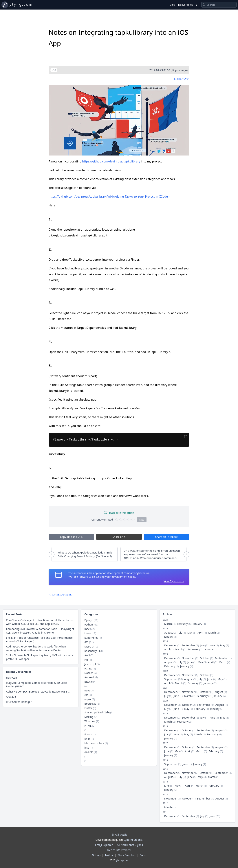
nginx (88, 699)
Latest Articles (60, 595)
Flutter (88, 708)
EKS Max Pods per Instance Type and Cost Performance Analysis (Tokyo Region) (39, 640)
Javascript (90, 664)
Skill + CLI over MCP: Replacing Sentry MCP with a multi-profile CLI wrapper (40, 657)
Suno (143, 855)
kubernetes (91, 638)
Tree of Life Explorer (119, 850)
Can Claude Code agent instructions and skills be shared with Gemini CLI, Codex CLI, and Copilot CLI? (40, 622)
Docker (89, 673)
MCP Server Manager (19, 702)
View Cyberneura (174, 581)
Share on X (119, 537)
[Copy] (186, 436)
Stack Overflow (127, 855)
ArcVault (11, 697)
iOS (86, 642)
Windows (90, 721)
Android (89, 677)
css (86, 695)
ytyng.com (21, 4)
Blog (173, 5)
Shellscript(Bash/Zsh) (97, 712)
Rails (87, 739)
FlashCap (11, 678)
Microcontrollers (94, 743)
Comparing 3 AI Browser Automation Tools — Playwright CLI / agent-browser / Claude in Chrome (40, 631)
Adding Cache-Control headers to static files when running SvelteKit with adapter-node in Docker (36, 648)
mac (87, 629)
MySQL (89, 646)
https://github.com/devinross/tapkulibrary (111, 161)
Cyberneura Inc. (133, 840)
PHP (87, 660)
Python (89, 624)
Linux (88, 633)
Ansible (89, 752)
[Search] (204, 5)
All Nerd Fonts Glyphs (130, 845)
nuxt (87, 690)
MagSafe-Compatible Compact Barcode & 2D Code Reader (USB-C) (36, 685)
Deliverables (185, 5)
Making (89, 717)
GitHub (96, 855)
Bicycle (88, 682)
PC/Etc (88, 668)
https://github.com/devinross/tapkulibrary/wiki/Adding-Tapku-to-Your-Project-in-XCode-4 (110, 197)
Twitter (109, 855)
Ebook (88, 734)
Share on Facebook (167, 537)
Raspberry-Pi (92, 651)
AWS (87, 655)
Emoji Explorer (104, 845)
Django (89, 620)
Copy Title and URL (71, 537)
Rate (142, 520)
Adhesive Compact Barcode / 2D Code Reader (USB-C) (38, 692)
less (87, 748)
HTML (88, 726)
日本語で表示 (182, 79)
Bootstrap (90, 704)
